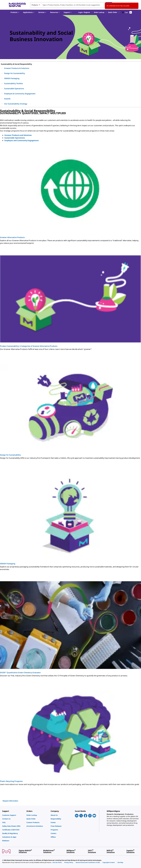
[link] (13, 815)
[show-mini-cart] (127, 12)
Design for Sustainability (10, 455)
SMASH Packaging (8, 564)
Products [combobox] (35, 5)
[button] (84, 12)
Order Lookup (99, 12)
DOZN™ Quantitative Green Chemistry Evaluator (20, 673)
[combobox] (71, 5)
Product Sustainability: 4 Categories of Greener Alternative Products (29, 346)
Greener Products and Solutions (18, 135)
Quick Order (113, 12)
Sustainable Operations (15, 138)
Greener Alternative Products (12, 237)
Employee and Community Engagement (22, 140)
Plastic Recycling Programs (11, 781)
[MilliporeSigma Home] (17, 5)
